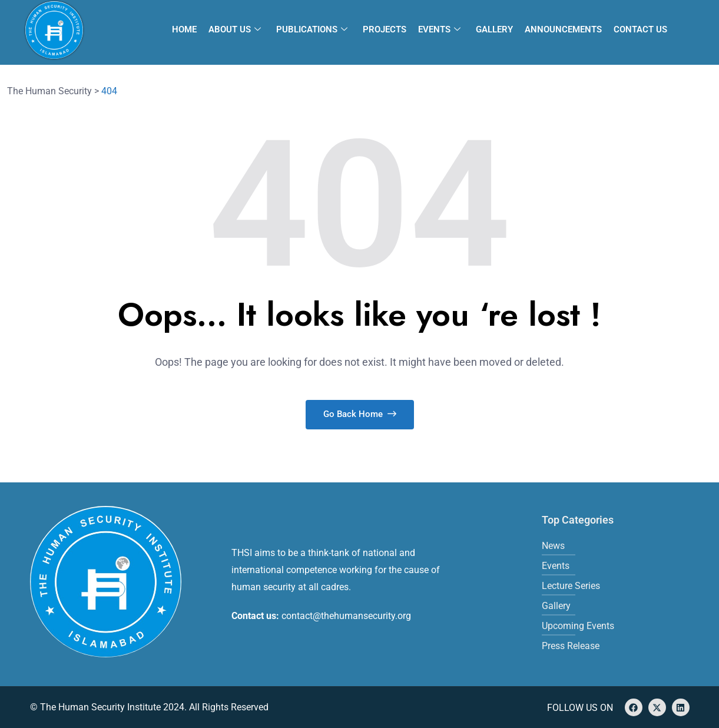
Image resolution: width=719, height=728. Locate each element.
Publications (312, 30)
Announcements (563, 29)
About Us (235, 30)
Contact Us (640, 29)
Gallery (494, 29)
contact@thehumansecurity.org (346, 616)
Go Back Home (360, 414)
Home (184, 29)
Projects (385, 29)
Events (439, 30)
